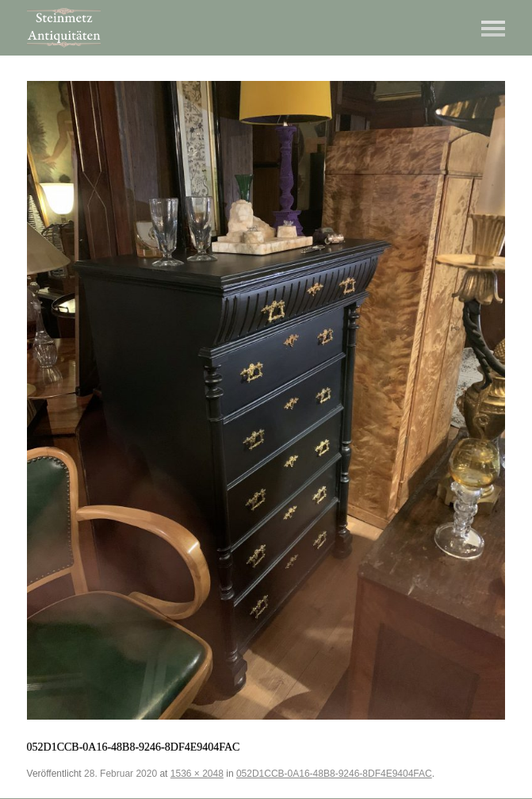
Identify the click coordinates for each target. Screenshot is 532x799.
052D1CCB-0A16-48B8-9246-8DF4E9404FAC (334, 774)
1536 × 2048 (197, 774)
